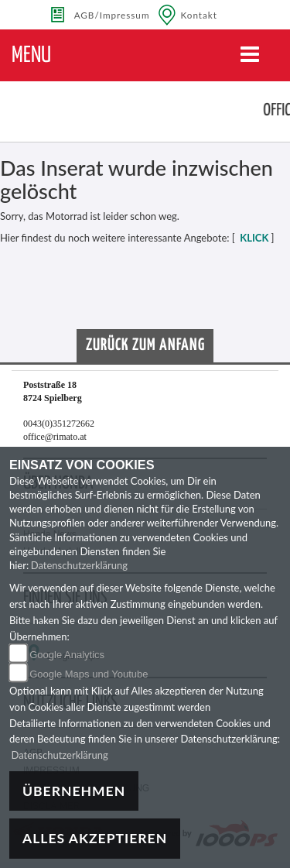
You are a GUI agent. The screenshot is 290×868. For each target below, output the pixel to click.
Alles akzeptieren (95, 838)
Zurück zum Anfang (145, 345)
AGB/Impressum (112, 15)
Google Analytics (67, 655)
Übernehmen (74, 791)
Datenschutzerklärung (79, 565)
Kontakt (200, 15)
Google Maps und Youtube (89, 674)
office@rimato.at (55, 437)
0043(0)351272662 (59, 424)
